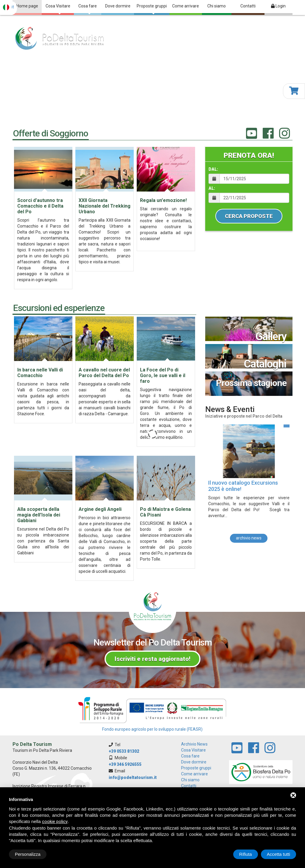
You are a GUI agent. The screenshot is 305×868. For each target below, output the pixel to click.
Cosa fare (88, 9)
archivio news (249, 538)
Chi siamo (217, 6)
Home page (27, 6)
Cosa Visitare (58, 9)
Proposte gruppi (152, 9)
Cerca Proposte (249, 216)
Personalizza (28, 854)
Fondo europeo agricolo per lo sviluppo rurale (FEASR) (152, 729)
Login (278, 6)
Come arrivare (186, 6)
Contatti (248, 6)
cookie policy (55, 822)
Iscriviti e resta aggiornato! (152, 659)
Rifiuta (246, 854)
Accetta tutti (278, 854)
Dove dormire (118, 6)
